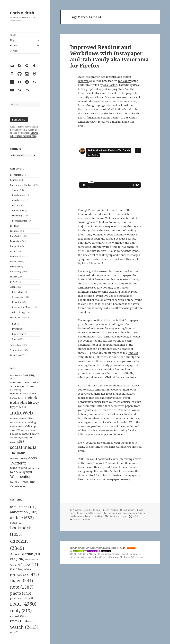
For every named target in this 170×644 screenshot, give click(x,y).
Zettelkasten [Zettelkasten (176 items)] (18, 486)
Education (15, 180)
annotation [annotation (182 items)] (24, 512)
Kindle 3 (133, 353)
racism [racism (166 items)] (33, 437)
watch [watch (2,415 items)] (24, 627)
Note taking (16, 272)
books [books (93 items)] (13, 379)
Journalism (15, 241)
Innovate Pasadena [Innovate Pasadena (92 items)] (19, 418)
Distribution (18, 200)
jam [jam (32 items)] (15, 575)
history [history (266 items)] (33, 402)
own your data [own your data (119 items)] (28, 430)
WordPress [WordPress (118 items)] (16, 482)
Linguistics (15, 246)
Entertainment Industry (22, 185)
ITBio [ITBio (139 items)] (31, 418)
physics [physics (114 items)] (26, 434)
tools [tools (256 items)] (33, 458)
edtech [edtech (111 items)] (20, 398)
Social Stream (17, 317)
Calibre (114, 471)
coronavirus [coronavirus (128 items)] (17, 386)
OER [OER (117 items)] (18, 430)
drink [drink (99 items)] (32, 554)
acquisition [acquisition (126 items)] (23, 507)
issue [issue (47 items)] (17, 569)
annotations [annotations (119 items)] (16, 375)
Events (15, 329)
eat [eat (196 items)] (17, 559)
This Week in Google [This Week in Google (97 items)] (19, 458)
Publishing (17, 216)
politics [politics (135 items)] (34, 434)
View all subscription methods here (24, 134)
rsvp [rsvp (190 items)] (18, 621)
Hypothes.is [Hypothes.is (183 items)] (18, 407)
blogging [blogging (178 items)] (29, 375)
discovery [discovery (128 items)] (16, 390)
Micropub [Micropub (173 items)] (33, 426)
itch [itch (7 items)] (27, 569)
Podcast (14, 277)
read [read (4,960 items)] (23, 604)
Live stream (18, 334)
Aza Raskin (110, 85)
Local (13, 251)
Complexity (18, 297)
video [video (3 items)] (31, 622)
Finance (16, 205)
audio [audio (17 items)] (16, 523)
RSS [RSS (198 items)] (22, 442)
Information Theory (22, 307)
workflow (99, 516)
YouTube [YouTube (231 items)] (29, 482)
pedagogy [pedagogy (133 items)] (16, 434)
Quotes (15, 339)
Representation (20, 221)
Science (14, 287)
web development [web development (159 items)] (21, 472)
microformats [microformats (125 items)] (18, 427)
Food (12, 226)
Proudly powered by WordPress (86, 548)
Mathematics (16, 256)
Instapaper (117, 513)
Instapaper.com (107, 275)
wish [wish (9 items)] (14, 632)
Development (19, 195)
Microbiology (19, 312)
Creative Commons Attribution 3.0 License (121, 557)
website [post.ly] (136, 516)
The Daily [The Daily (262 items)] (17, 453)
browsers (82, 513)
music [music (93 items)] (13, 430)
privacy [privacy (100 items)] (14, 438)
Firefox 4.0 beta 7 (114, 113)
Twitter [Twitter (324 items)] (16, 463)
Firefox (108, 513)
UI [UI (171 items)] (25, 463)
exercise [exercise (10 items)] (32, 560)
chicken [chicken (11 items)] (17, 554)
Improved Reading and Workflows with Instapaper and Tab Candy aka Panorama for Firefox (109, 56)
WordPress (15, 355)
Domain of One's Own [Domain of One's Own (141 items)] (23, 393)
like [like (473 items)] (30, 574)
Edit (14, 324)
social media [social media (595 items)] (23, 447)
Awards (16, 190)
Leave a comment (82, 520)
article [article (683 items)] (22, 518)
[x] (130, 516)
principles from (121, 548)
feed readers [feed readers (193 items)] (19, 402)
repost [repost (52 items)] (18, 616)
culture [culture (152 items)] (29, 386)
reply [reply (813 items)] (21, 611)
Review (14, 282)
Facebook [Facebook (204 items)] (30, 398)
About (13, 35)
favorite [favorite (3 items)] (15, 565)
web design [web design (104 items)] (33, 468)
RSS (99, 332)
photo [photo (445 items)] (21, 593)
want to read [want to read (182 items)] (19, 468)
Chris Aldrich (22, 13)
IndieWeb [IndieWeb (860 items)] (21, 413)
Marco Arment (129, 279)
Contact (14, 51)
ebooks (100, 513)
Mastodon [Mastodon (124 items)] (16, 422)
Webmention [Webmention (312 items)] (21, 477)
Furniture (15, 231)
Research (15, 45)
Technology (16, 345)
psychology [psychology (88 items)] (23, 438)
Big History (18, 292)
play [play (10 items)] (15, 598)
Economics (15, 175)
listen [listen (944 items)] (21, 580)
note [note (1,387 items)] (22, 587)
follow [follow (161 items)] (30, 564)
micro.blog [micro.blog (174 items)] (29, 422)
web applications (85, 516)
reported (83, 81)
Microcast (15, 267)
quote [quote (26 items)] (26, 598)
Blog (12, 40)
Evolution (17, 302)
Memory (14, 262)
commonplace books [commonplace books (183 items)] (24, 382)
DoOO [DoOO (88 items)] (13, 398)
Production (17, 211)
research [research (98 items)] (14, 442)
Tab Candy (124, 81)
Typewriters (16, 350)
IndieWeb (15, 236)
